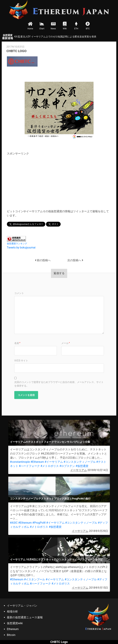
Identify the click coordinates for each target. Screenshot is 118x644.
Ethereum (13, 629)
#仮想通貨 (82, 466)
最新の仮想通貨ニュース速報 (25, 617)
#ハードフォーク (29, 466)
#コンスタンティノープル (80, 462)
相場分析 (12, 611)
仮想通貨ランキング (17, 244)
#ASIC (14, 523)
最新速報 (8, 37)
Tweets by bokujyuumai (21, 248)
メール (66, 343)
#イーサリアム (54, 462)
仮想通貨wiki (15, 623)
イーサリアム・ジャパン (22, 606)
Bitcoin (11, 635)
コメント (19, 293)
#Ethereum (37, 462)
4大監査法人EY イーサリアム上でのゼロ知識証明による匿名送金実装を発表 (55, 37)
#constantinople (20, 462)
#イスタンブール (35, 579)
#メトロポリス (50, 466)
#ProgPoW (39, 523)
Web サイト (21, 361)
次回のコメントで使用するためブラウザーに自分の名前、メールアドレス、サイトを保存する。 (59, 384)
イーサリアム (79, 470)
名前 (17, 343)
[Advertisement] (36, 180)
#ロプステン (67, 466)
